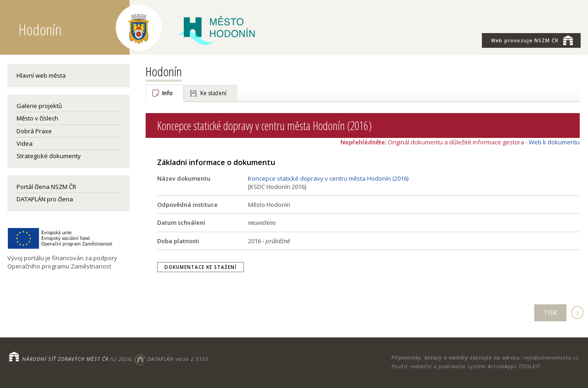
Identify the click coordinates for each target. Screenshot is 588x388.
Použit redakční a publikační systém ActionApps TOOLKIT (466, 366)
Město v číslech (37, 118)
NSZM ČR (532, 40)
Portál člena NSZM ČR (46, 187)
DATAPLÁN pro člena (45, 199)
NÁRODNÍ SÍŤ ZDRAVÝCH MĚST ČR (65, 359)
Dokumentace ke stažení (201, 267)
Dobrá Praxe (34, 131)
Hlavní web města (41, 75)
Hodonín (164, 71)
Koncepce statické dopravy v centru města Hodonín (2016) (328, 178)
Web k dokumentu (554, 142)
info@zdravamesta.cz (551, 357)
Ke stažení (213, 93)
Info (167, 93)
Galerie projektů (39, 106)
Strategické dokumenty (49, 156)
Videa (25, 143)
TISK (550, 312)
